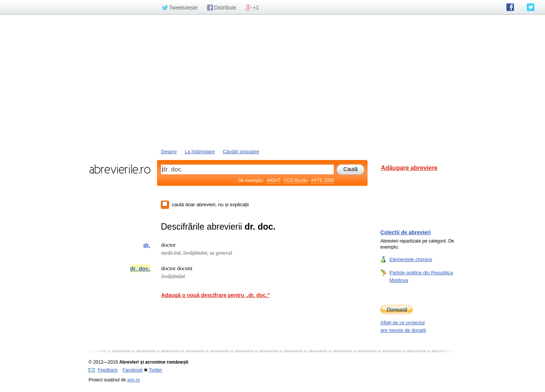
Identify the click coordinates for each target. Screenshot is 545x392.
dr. (147, 245)
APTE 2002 (323, 180)
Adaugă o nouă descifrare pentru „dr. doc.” (216, 295)
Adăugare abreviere (409, 168)
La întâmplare (200, 152)
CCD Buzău (296, 180)
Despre (169, 152)
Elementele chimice (411, 259)
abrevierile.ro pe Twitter (531, 7)
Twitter (155, 370)
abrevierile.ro (120, 169)
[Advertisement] (272, 81)
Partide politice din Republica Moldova (421, 276)
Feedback (103, 370)
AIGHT (274, 180)
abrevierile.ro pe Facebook (510, 7)
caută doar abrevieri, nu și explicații (210, 205)
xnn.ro (133, 380)
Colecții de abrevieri (406, 232)
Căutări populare (241, 152)
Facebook (133, 370)
